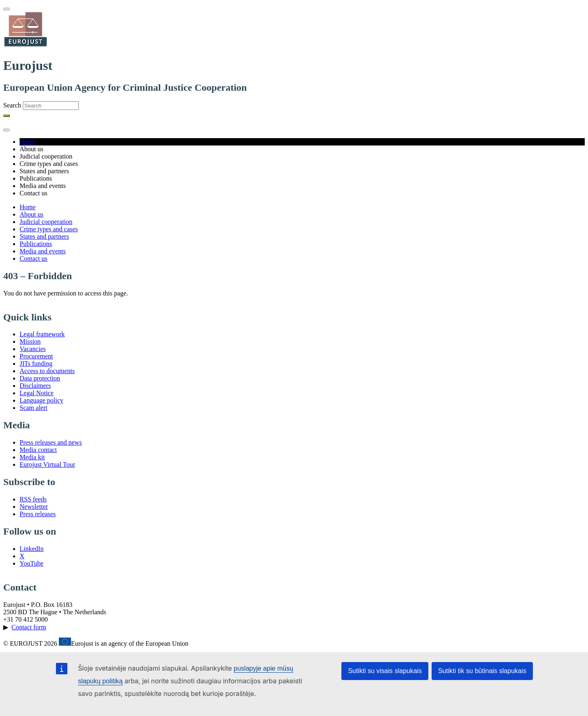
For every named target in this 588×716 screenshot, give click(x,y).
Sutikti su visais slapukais (385, 671)
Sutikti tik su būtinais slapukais (482, 671)
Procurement (36, 356)
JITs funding (36, 364)
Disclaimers (35, 386)
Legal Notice (37, 393)
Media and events (43, 251)
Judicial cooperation (46, 222)
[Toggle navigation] (7, 9)
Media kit (32, 457)
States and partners (44, 236)
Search (12, 105)
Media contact (38, 450)
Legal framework (42, 334)
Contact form (29, 627)
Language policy (41, 400)
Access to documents (47, 371)
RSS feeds (33, 499)
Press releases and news (51, 442)
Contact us (33, 258)
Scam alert (33, 408)
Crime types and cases (49, 229)
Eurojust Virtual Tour (47, 464)
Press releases (38, 514)
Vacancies (33, 349)
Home (28, 142)
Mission (30, 341)
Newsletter (34, 507)
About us (31, 214)
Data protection (40, 378)
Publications (36, 244)
